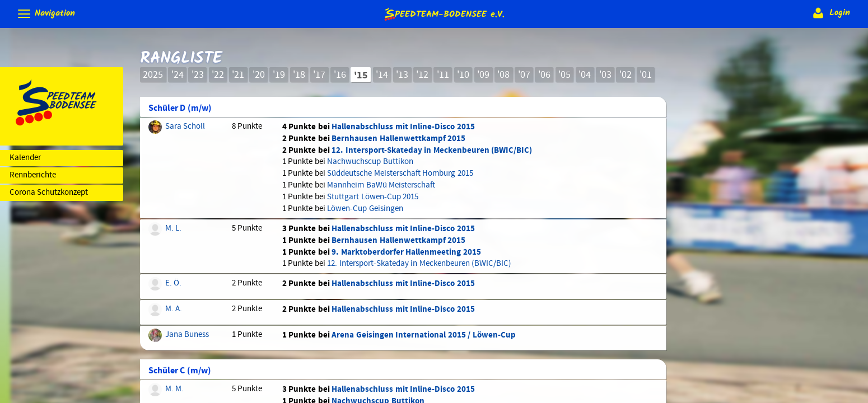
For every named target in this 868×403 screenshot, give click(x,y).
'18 (299, 75)
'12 (422, 75)
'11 (443, 75)
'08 (503, 75)
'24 (178, 75)
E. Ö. (173, 283)
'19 (279, 75)
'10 (463, 75)
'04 (585, 75)
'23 (198, 75)
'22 (218, 75)
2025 (153, 75)
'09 (483, 75)
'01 (646, 75)
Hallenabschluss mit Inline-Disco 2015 (403, 127)
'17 (319, 75)
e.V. (444, 14)
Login (830, 13)
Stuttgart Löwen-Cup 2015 (373, 197)
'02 (626, 75)
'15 (361, 75)
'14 (382, 75)
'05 (564, 75)
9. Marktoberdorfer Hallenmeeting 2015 (406, 252)
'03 (605, 75)
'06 (544, 75)
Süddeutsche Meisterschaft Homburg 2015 (400, 174)
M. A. (174, 309)
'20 (259, 75)
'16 (340, 75)
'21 (238, 75)
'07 (524, 75)
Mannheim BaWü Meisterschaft (381, 185)
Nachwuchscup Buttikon (370, 162)
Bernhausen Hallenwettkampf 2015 (398, 139)
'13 (402, 75)
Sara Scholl (185, 126)
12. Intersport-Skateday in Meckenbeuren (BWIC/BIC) (432, 150)
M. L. (173, 228)
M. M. (174, 389)
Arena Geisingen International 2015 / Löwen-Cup (423, 335)
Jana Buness (187, 335)
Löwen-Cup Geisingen (365, 209)
